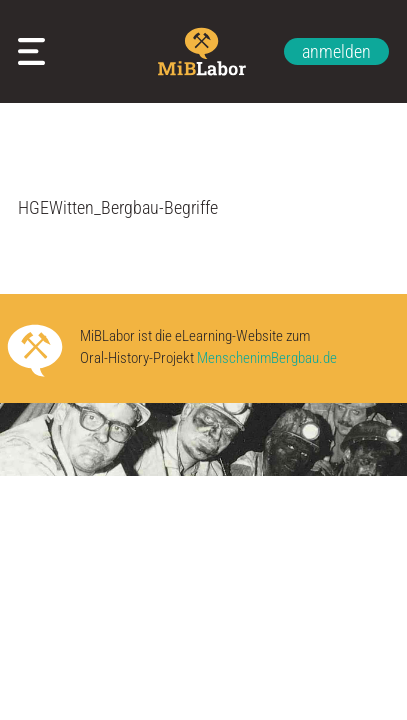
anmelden (336, 51)
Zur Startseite (203, 51)
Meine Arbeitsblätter (36, 51)
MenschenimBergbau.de (267, 358)
